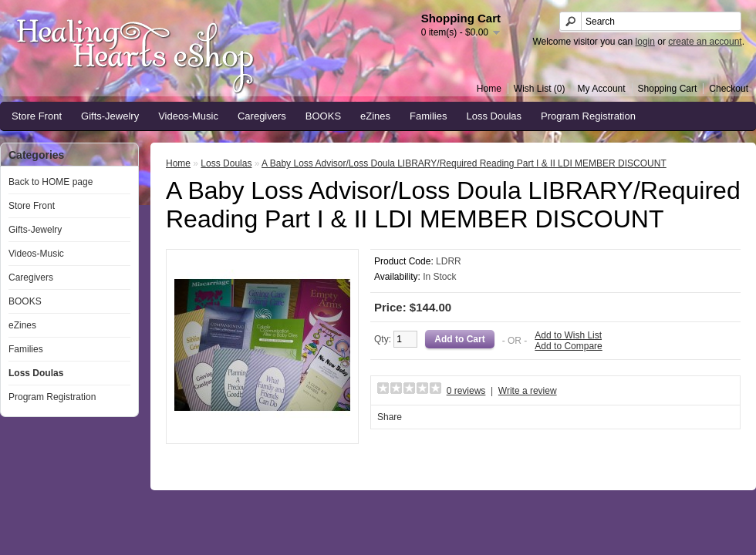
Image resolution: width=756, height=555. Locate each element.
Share (390, 417)
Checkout (729, 89)
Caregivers (262, 116)
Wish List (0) (540, 89)
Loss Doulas (494, 116)
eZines (375, 116)
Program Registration (588, 116)
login (645, 42)
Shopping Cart (668, 89)
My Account (602, 89)
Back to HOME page (51, 182)
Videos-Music (188, 116)
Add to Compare (568, 346)
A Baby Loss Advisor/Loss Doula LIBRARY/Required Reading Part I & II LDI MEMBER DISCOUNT (464, 163)
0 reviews (466, 391)
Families (428, 116)
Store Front (37, 116)
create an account (705, 42)
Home (489, 89)
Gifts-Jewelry (110, 116)
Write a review (528, 391)
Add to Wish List (568, 335)
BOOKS (323, 116)
